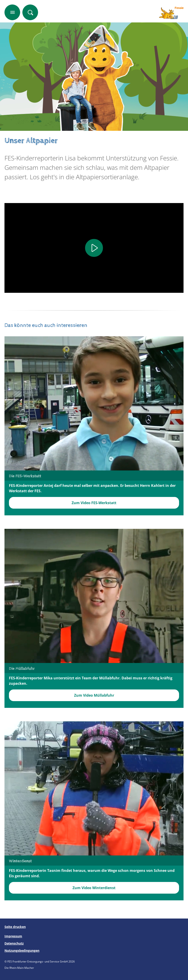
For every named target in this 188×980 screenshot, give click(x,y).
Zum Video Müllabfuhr (94, 695)
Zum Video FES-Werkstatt (94, 503)
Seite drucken (15, 927)
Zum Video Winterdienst (94, 888)
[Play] (94, 248)
